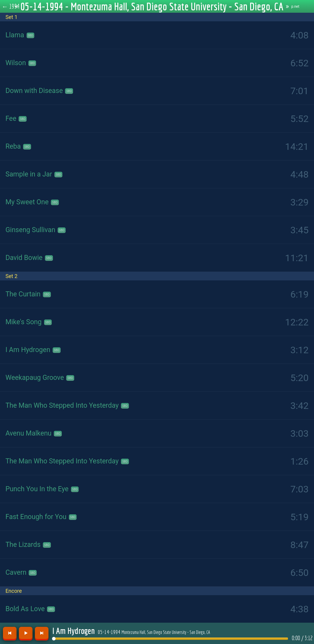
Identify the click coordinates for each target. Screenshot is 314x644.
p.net (295, 7)
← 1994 (11, 6)
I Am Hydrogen (74, 631)
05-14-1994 (154, 632)
